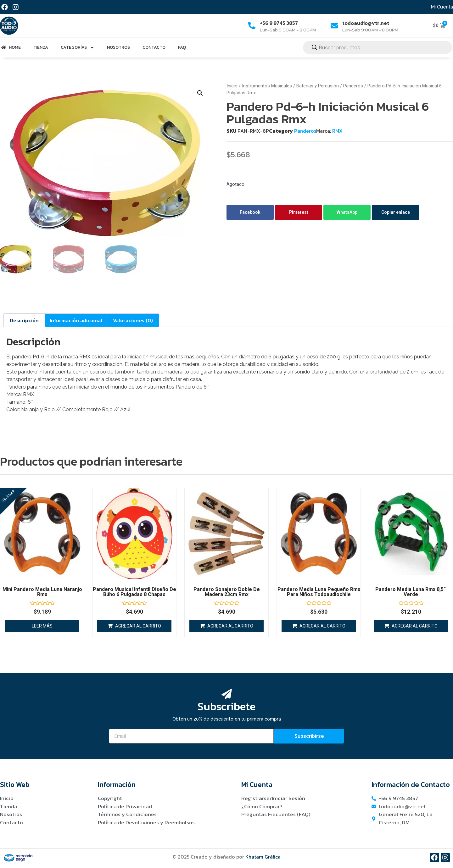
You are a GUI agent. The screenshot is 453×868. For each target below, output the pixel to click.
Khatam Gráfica (263, 857)
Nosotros (118, 47)
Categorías (78, 47)
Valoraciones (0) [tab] (133, 320)
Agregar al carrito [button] (138, 626)
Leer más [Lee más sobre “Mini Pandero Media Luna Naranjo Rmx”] (42, 626)
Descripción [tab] (24, 320)
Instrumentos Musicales (267, 86)
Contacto (154, 47)
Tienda (41, 47)
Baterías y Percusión (318, 86)
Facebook (250, 212)
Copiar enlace (396, 212)
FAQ (182, 47)
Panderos (353, 86)
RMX (337, 131)
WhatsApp (347, 212)
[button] (200, 93)
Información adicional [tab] (76, 320)
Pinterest (299, 212)
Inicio (232, 86)
